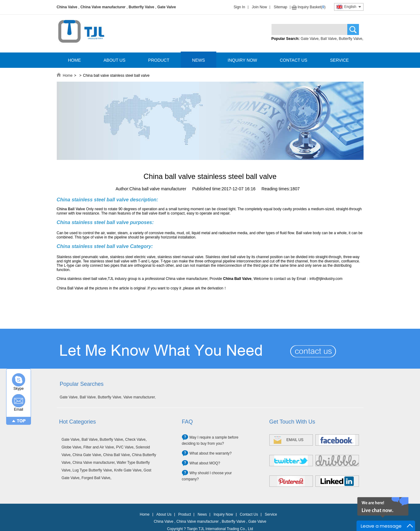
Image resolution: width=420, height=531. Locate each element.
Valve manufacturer (139, 397)
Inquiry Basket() (312, 7)
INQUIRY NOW (242, 60)
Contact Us (249, 514)
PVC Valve (125, 447)
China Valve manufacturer (103, 7)
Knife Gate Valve (128, 470)
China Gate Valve (87, 455)
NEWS (198, 60)
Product (185, 514)
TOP (21, 421)
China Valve (67, 7)
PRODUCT (159, 60)
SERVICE (339, 60)
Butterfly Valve (141, 7)
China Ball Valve (116, 455)
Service (271, 514)
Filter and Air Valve (99, 447)
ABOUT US (115, 60)
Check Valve (135, 440)
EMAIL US (295, 440)
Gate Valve (167, 7)
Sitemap (280, 7)
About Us (164, 514)
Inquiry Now (223, 514)
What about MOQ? (205, 463)
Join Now (259, 7)
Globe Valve (71, 447)
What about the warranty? (211, 453)
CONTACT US (294, 60)
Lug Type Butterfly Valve (92, 470)
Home (68, 76)
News (202, 514)
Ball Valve (329, 39)
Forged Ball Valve (96, 478)
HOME (75, 60)
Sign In (239, 7)
